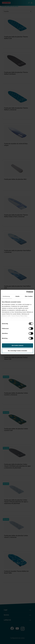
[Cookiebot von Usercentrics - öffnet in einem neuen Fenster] (26, 292)
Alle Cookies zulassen (17, 346)
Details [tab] (17, 296)
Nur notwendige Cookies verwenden (17, 351)
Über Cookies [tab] (29, 296)
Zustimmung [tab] (6, 296)
